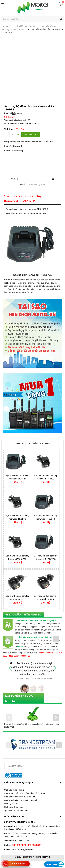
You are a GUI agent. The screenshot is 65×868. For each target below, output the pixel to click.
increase (18, 135)
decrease (7, 135)
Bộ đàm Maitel (15, 766)
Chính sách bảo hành (14, 790)
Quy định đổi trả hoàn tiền (16, 811)
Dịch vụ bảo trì (11, 804)
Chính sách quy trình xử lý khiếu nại (21, 797)
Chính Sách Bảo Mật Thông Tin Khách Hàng (24, 793)
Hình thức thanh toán (14, 807)
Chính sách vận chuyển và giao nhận (21, 800)
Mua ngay (31, 135)
